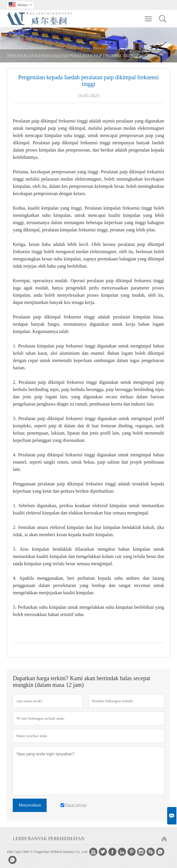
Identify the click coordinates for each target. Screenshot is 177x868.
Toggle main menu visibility (149, 16)
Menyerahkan (30, 805)
